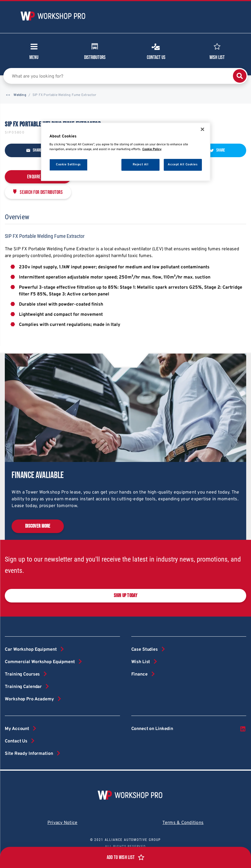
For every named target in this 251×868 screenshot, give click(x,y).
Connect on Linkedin (189, 729)
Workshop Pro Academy (29, 699)
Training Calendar (23, 687)
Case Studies (145, 650)
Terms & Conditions (183, 823)
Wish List (217, 51)
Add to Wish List (121, 857)
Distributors (95, 51)
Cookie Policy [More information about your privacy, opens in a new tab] (152, 149)
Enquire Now (38, 177)
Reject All (141, 165)
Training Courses (22, 674)
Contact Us (156, 51)
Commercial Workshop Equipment (40, 662)
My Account (17, 729)
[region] (126, 152)
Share (34, 150)
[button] (8, 95)
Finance (139, 674)
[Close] (202, 130)
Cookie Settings (68, 165)
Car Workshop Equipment (31, 650)
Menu (34, 53)
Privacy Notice (63, 823)
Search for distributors (41, 192)
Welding (20, 95)
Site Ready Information (29, 754)
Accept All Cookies (183, 165)
